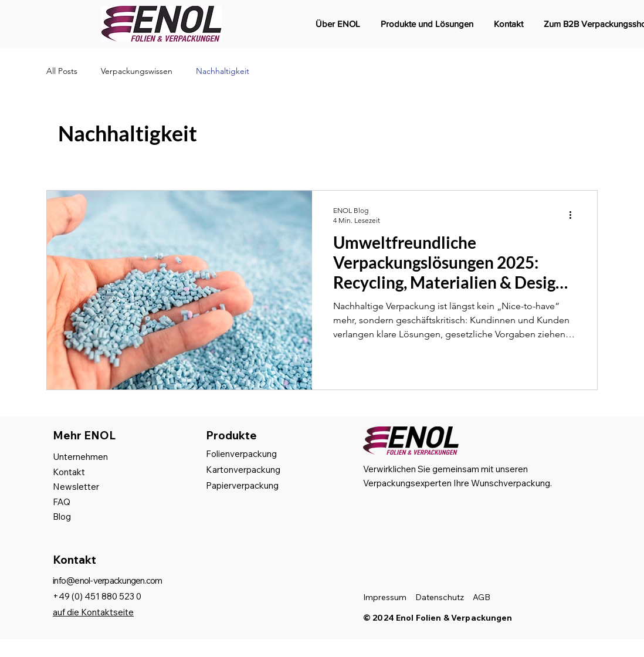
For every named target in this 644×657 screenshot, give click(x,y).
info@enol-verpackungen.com (108, 580)
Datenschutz (440, 597)
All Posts (62, 71)
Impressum (385, 597)
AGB (482, 597)
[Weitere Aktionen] (574, 215)
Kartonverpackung (243, 470)
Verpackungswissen (137, 71)
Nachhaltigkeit (223, 71)
